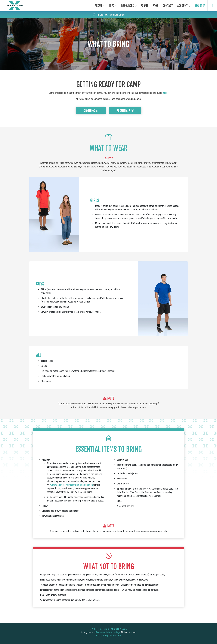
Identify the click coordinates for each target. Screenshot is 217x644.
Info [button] (112, 6)
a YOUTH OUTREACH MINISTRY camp (109, 629)
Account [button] (182, 6)
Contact (168, 6)
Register (200, 6)
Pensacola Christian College (108, 632)
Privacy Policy (102, 635)
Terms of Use (115, 635)
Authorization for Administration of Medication (71, 485)
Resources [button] (128, 6)
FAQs (155, 6)
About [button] (99, 6)
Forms (145, 6)
